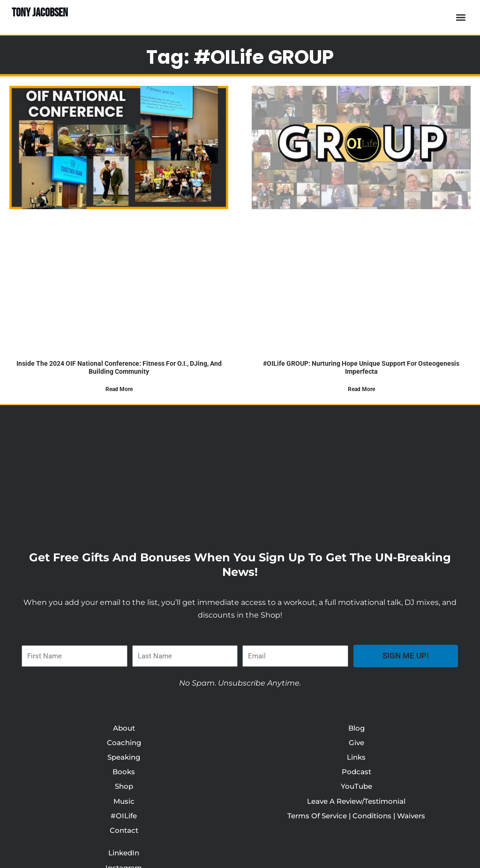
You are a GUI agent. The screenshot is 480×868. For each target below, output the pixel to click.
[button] (461, 18)
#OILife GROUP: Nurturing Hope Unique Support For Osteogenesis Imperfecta (361, 367)
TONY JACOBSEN (42, 13)
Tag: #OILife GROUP (240, 55)
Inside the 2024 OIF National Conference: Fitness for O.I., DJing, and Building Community (119, 367)
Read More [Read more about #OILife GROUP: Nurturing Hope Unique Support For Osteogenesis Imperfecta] (361, 389)
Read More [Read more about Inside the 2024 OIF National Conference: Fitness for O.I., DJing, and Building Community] (119, 389)
